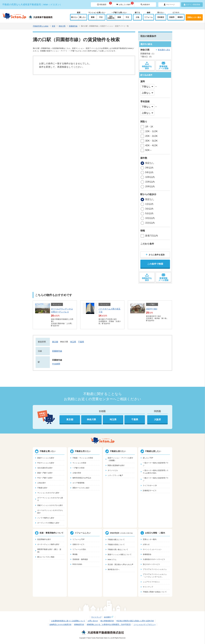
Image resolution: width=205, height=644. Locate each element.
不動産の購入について (116, 540)
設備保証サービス (150, 491)
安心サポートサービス (151, 564)
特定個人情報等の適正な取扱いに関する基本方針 (135, 621)
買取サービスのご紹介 (81, 488)
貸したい (83, 17)
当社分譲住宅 (111, 17)
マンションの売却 (79, 463)
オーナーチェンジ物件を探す (48, 544)
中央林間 (56, 364)
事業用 (180, 17)
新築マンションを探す (46, 458)
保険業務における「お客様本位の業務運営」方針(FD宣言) (109, 624)
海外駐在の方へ (114, 569)
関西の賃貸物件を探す (116, 465)
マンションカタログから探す (48, 493)
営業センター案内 (194, 17)
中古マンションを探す (46, 463)
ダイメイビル (113, 470)
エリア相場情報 (78, 483)
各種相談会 (147, 554)
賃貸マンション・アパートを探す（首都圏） (120, 459)
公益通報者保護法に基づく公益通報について (68, 621)
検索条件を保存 (147, 65)
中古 (101, 17)
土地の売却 (77, 473)
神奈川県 (62, 26)
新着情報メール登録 (163, 65)
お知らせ (146, 544)
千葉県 (81, 342)
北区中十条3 (152, 309)
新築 (93, 17)
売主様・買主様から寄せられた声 (120, 564)
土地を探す (42, 483)
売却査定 (161, 17)
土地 (137, 17)
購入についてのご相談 (46, 557)
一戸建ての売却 (78, 468)
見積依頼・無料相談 (80, 559)
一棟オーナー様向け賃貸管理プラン (156, 479)
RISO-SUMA (77, 564)
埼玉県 (73, 342)
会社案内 (109, 617)
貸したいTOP (148, 458)
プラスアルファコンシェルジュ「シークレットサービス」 (155, 576)
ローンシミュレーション (152, 549)
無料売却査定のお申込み (82, 478)
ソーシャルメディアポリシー (145, 624)
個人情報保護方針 (107, 621)
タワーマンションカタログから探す (50, 499)
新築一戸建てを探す (45, 473)
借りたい (74, 17)
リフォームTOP (78, 539)
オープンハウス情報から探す (48, 523)
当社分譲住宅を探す (45, 468)
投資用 (172, 17)
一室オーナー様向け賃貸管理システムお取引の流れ (156, 472)
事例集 (75, 554)
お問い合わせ (93, 621)
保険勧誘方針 (79, 624)
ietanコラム (112, 559)
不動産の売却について (116, 545)
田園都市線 (73, 26)
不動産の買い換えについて (118, 550)
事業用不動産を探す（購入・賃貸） (49, 551)
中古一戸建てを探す (45, 478)
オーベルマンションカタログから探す (50, 512)
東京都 (55, 342)
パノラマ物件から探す (46, 518)
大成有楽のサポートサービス (154, 559)
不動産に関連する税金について (155, 592)
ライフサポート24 (150, 486)
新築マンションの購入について (120, 555)
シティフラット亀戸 (115, 475)
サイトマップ (148, 587)
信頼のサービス (78, 544)
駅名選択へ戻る (164, 50)
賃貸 (54, 26)
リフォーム (148, 17)
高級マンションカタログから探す (50, 505)
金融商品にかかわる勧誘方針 (61, 624)
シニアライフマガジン (151, 582)
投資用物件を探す (44, 539)
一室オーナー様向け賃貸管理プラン (156, 464)
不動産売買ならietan (41, 26)
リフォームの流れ (79, 549)
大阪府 (157, 419)
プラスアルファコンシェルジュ (155, 569)
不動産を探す (42, 488)
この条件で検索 (155, 264)
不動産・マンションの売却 (83, 458)
